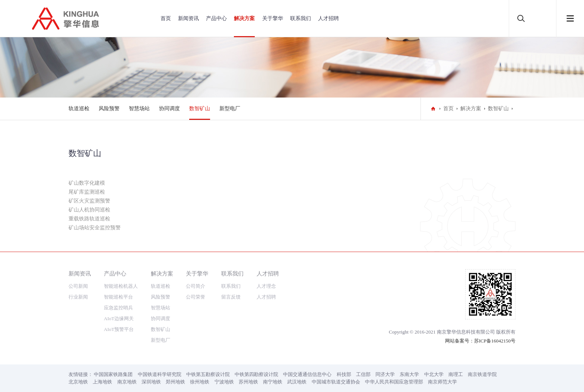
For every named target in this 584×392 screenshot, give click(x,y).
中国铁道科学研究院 (160, 374)
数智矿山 (200, 109)
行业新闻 (78, 297)
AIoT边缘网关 (119, 318)
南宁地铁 (273, 382)
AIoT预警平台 (119, 329)
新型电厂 (230, 109)
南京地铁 (127, 382)
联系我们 (301, 18)
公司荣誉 (196, 297)
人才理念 (266, 286)
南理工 (456, 374)
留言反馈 (231, 297)
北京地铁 (78, 382)
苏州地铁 (248, 382)
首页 (166, 18)
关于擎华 (273, 18)
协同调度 (169, 109)
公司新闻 (78, 286)
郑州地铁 (175, 382)
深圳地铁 (151, 382)
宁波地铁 (224, 382)
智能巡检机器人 (121, 286)
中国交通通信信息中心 (307, 374)
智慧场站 (139, 109)
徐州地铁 (200, 382)
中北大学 (434, 374)
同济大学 (385, 374)
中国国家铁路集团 (113, 374)
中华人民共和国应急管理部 (394, 382)
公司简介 (196, 286)
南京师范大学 (442, 382)
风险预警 (109, 109)
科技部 (344, 374)
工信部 (363, 374)
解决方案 (244, 18)
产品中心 (216, 18)
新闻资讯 (188, 18)
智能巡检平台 (118, 297)
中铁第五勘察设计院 (208, 374)
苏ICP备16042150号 (495, 341)
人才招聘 (328, 18)
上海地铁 (102, 382)
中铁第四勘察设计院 (256, 374)
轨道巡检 (79, 109)
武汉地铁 (297, 382)
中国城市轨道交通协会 (336, 382)
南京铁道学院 (482, 374)
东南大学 (409, 374)
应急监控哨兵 (118, 308)
